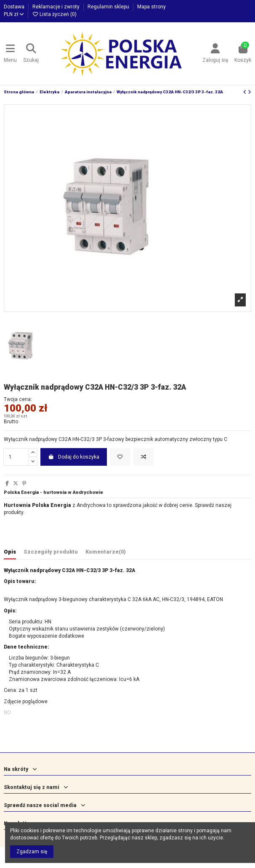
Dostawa (15, 7)
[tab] (106, 553)
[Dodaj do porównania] (143, 457)
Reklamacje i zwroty (57, 7)
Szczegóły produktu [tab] (51, 552)
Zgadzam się (32, 852)
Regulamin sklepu (109, 7)
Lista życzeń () (54, 14)
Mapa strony (151, 7)
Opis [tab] (10, 552)
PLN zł (14, 14)
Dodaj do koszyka (74, 457)
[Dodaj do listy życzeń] (120, 457)
